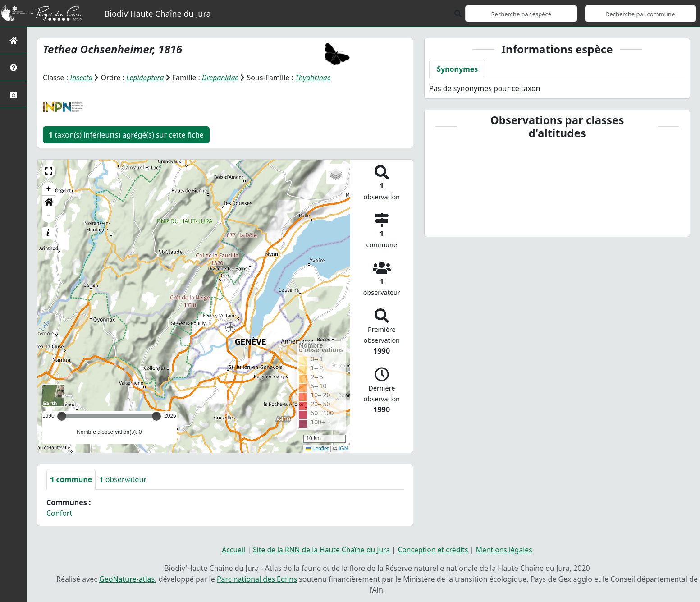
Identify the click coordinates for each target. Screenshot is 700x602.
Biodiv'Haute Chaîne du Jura (158, 14)
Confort (59, 513)
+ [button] (49, 189)
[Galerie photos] (14, 94)
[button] (49, 171)
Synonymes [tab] (457, 69)
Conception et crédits (434, 550)
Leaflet (317, 449)
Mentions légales (507, 550)
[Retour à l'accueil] (14, 40)
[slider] (156, 416)
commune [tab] (71, 479)
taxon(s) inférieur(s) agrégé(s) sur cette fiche (126, 135)
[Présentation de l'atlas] (14, 67)
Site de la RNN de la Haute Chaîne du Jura (320, 550)
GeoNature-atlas (127, 579)
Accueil (231, 550)
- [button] (49, 216)
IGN (343, 449)
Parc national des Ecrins (257, 579)
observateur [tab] (123, 479)
